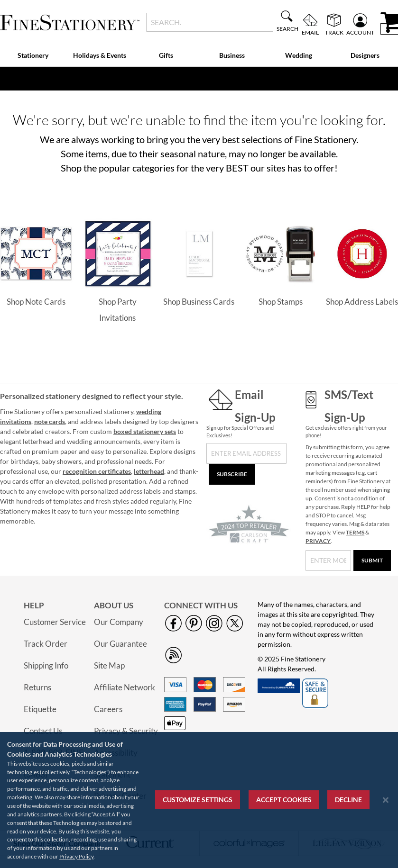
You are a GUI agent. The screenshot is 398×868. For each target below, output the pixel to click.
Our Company (119, 622)
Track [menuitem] (334, 32)
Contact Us (43, 731)
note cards (50, 421)
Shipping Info (46, 665)
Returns (37, 687)
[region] (199, 800)
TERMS (355, 532)
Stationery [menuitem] (33, 55)
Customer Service (55, 622)
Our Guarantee (120, 644)
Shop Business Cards (199, 302)
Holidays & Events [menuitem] (100, 55)
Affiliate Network (125, 687)
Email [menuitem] (310, 32)
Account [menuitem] (360, 32)
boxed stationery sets (145, 431)
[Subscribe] (232, 474)
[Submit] (372, 561)
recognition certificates (97, 471)
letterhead (149, 471)
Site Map (109, 665)
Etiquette (40, 709)
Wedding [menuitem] (299, 55)
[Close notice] (386, 800)
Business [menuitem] (232, 55)
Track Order (46, 644)
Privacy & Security (126, 731)
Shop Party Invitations (118, 310)
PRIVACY (318, 541)
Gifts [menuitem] (166, 55)
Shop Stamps (281, 302)
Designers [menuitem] (365, 55)
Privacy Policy (76, 856)
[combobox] (210, 22)
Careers (108, 709)
